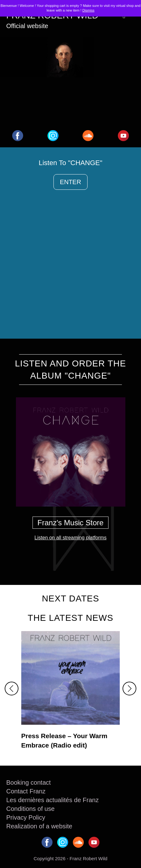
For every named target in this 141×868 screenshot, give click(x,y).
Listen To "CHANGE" (71, 163)
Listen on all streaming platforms (70, 538)
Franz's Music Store (70, 523)
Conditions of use (30, 809)
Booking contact (28, 782)
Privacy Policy (26, 817)
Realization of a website (39, 826)
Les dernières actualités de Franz (53, 800)
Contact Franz (26, 791)
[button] (12, 689)
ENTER (71, 182)
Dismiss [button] (88, 10)
